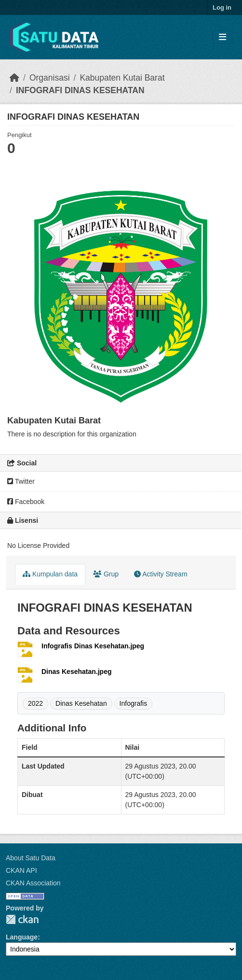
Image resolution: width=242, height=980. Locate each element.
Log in (222, 7)
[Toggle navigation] (222, 37)
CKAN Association (33, 883)
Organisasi (50, 78)
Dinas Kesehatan (81, 703)
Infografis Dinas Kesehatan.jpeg (93, 646)
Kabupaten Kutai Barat (122, 78)
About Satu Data (31, 858)
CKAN (22, 919)
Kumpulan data (50, 574)
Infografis (134, 703)
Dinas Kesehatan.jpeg (77, 672)
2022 (35, 703)
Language (22, 937)
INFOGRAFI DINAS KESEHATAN (80, 90)
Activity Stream (161, 574)
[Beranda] (14, 78)
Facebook (26, 502)
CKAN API (21, 870)
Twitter (21, 481)
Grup (106, 574)
